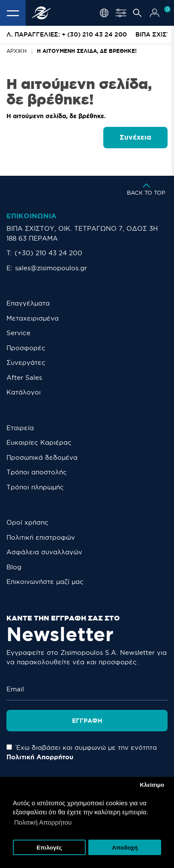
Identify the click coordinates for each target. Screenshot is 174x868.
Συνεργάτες (26, 362)
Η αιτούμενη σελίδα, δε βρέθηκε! (87, 51)
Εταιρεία (20, 428)
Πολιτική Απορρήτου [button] (43, 822)
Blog (14, 567)
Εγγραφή (87, 718)
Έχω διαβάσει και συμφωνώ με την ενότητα (82, 749)
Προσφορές (26, 348)
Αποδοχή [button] (125, 848)
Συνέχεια (135, 137)
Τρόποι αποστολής (37, 472)
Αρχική (16, 51)
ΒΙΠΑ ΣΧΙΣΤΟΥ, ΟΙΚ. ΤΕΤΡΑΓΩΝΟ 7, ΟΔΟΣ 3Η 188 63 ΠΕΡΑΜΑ (82, 233)
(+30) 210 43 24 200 (48, 253)
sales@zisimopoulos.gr (51, 268)
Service (18, 333)
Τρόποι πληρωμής (35, 487)
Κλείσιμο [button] (152, 785)
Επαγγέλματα (28, 303)
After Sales (24, 377)
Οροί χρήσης (27, 522)
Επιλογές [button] (49, 848)
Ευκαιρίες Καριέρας (39, 442)
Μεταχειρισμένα (33, 318)
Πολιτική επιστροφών (41, 537)
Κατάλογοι (24, 392)
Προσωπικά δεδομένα (42, 457)
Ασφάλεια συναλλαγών (44, 552)
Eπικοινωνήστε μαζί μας (45, 582)
